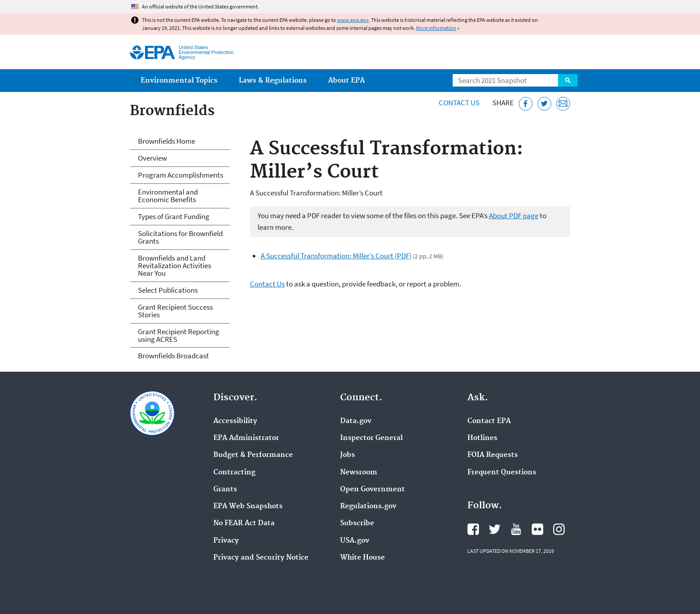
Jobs (348, 455)
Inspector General (371, 438)
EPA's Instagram (559, 529)
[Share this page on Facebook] (526, 104)
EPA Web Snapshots (248, 506)
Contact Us (459, 103)
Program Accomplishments (181, 175)
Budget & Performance (253, 455)
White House (362, 558)
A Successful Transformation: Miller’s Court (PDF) (336, 256)
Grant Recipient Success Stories (175, 311)
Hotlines (482, 438)
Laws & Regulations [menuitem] (273, 81)
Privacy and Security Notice (261, 558)
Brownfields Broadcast (173, 356)
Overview (152, 158)
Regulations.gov (368, 506)
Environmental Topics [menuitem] (179, 81)
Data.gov (356, 421)
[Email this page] (563, 104)
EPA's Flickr (537, 529)
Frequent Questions (502, 473)
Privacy (226, 541)
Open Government (373, 490)
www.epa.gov (353, 20)
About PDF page (514, 216)
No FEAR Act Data (244, 523)
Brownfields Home (167, 141)
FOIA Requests (493, 455)
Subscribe (357, 523)
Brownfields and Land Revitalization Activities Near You (175, 266)
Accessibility (235, 421)
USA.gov (355, 541)
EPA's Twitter (495, 529)
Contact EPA (489, 421)
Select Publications (168, 290)
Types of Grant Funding (174, 216)
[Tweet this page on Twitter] (544, 104)
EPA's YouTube (516, 529)
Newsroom (359, 473)
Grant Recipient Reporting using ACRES (179, 335)
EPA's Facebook (473, 529)
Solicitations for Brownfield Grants (180, 237)
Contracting (234, 473)
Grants (225, 490)
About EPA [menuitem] (346, 81)
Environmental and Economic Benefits (168, 196)
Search (568, 80)
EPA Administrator (246, 438)
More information (436, 28)
